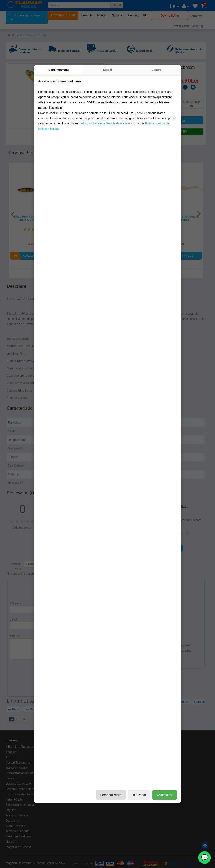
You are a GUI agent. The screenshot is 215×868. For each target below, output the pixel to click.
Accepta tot (165, 795)
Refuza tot (139, 795)
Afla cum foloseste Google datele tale (105, 123)
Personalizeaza (111, 795)
